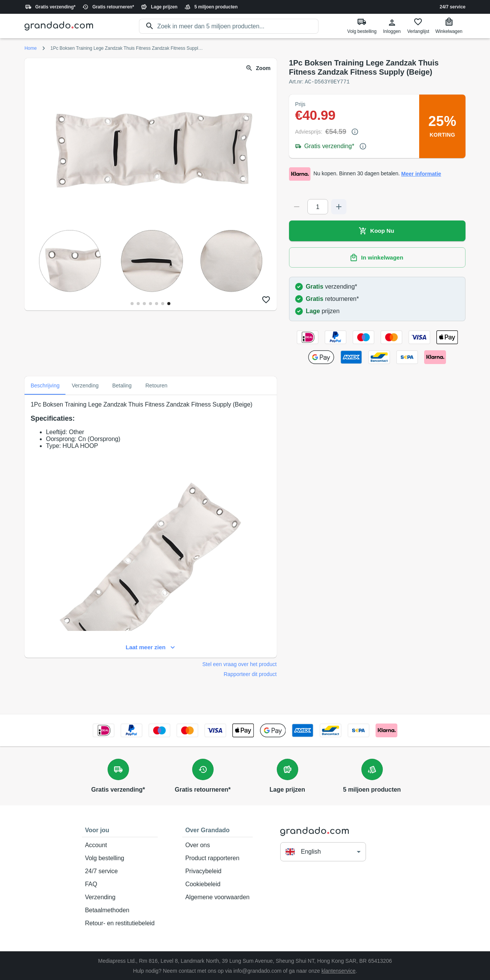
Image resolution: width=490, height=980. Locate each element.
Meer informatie (421, 174)
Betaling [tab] (122, 385)
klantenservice (339, 970)
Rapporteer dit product (250, 674)
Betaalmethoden (120, 910)
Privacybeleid (217, 871)
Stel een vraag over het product (240, 664)
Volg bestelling (120, 858)
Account (120, 845)
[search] (238, 26)
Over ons (217, 845)
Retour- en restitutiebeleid (120, 923)
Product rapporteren (217, 858)
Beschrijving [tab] (45, 385)
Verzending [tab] (85, 385)
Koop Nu (377, 230)
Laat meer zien (151, 647)
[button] (323, 851)
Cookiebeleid (217, 884)
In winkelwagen (377, 257)
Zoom (259, 68)
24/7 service (453, 7)
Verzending (120, 897)
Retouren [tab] (157, 385)
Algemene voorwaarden (217, 897)
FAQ (120, 884)
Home (31, 48)
